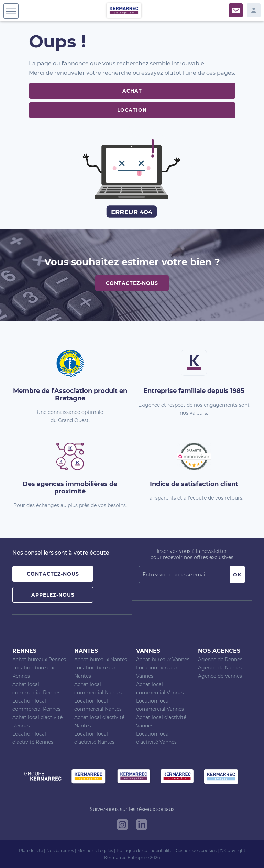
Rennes (24, 651)
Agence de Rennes (220, 660)
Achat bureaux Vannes (163, 660)
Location (132, 110)
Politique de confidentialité (144, 851)
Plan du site (31, 851)
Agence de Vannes (220, 676)
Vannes (148, 651)
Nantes (86, 651)
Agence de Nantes (220, 668)
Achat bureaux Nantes (101, 660)
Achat (132, 91)
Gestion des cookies (196, 851)
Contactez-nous (132, 283)
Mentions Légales (95, 851)
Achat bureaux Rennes (39, 660)
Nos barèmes (60, 851)
